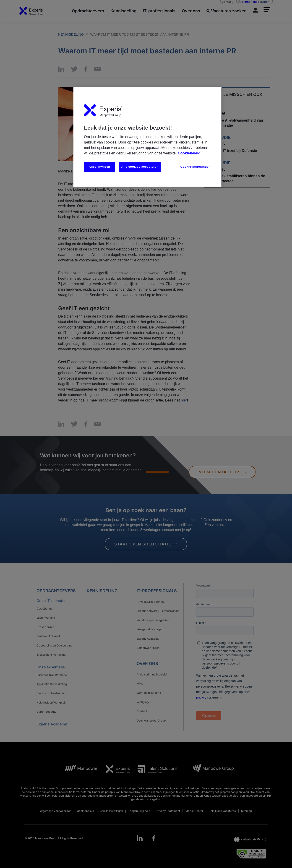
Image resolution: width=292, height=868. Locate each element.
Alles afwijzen (99, 167)
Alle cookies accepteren (140, 167)
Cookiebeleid (189, 153)
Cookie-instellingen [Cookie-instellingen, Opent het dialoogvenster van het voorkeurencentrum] (196, 167)
